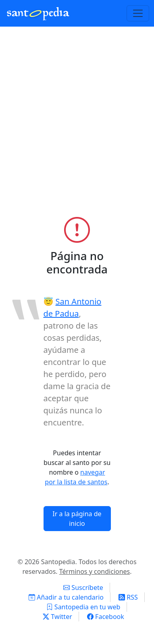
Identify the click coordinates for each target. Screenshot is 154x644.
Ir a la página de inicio (77, 519)
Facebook (106, 617)
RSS (128, 597)
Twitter (57, 617)
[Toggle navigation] (138, 13)
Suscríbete (83, 588)
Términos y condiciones (95, 571)
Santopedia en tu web (83, 607)
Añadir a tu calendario (66, 597)
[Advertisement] (77, 129)
